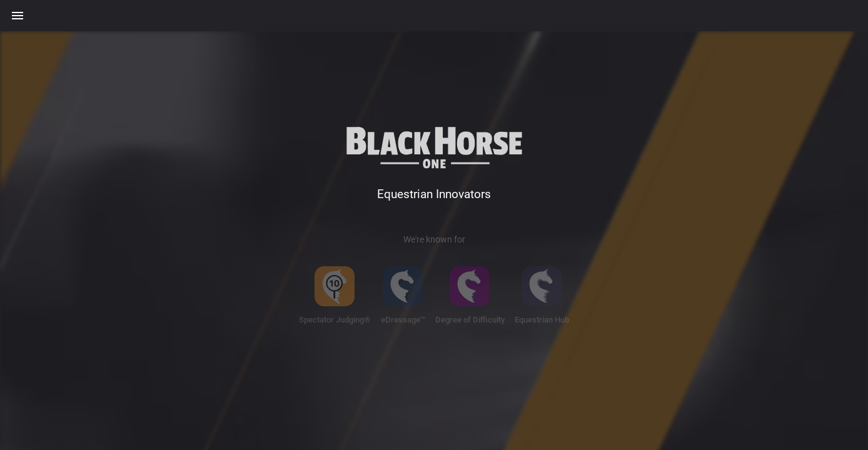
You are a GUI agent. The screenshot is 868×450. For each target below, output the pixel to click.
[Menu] (18, 16)
